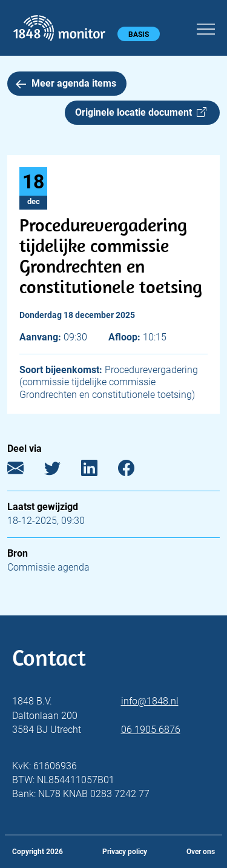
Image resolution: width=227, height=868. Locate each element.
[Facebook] (135, 471)
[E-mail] (25, 471)
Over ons (201, 852)
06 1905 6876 (151, 730)
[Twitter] (61, 471)
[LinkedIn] (98, 471)
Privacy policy (125, 852)
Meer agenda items (66, 83)
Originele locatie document (141, 112)
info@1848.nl (150, 701)
